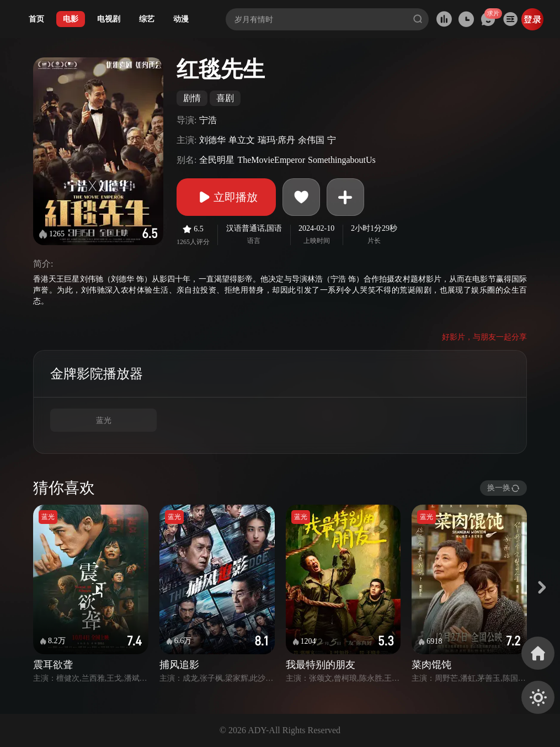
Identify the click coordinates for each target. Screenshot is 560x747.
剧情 (192, 98)
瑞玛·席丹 (276, 140)
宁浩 (208, 120)
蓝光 (104, 420)
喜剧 (225, 98)
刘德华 (212, 140)
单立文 (242, 140)
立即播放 (226, 197)
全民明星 (217, 160)
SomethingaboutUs (342, 160)
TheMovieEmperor (271, 160)
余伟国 (311, 140)
